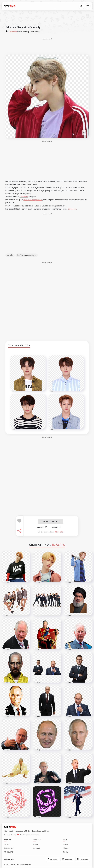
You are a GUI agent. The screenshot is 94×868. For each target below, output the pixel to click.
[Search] (81, 6)
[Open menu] (88, 6)
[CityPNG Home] (10, 6)
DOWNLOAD (50, 521)
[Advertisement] (47, 46)
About (36, 844)
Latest (7, 844)
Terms (65, 844)
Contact (37, 848)
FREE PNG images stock (33, 200)
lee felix (10, 255)
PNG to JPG (9, 852)
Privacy (66, 848)
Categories (9, 848)
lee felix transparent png (27, 255)
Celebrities (24, 197)
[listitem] (53, 859)
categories (72, 209)
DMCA (65, 852)
